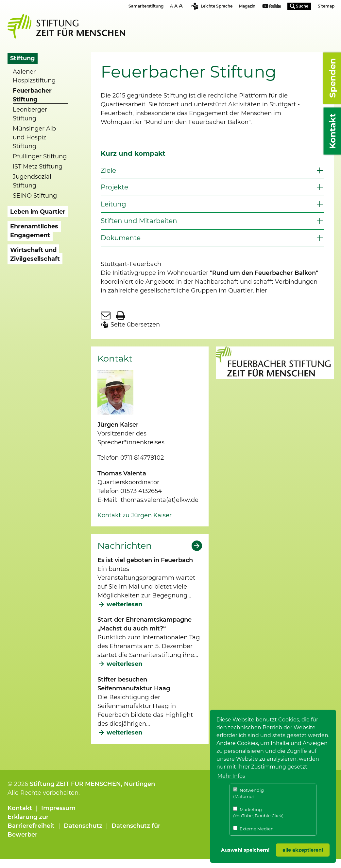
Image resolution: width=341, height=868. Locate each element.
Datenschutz (83, 826)
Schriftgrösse (177, 6)
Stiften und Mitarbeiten (139, 221)
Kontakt (20, 808)
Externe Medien (253, 829)
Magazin (247, 6)
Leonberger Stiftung (30, 114)
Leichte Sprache (217, 6)
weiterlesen (124, 604)
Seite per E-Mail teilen (106, 315)
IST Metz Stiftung (38, 167)
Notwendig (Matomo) (248, 793)
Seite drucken (121, 315)
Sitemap (326, 6)
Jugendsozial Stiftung (32, 181)
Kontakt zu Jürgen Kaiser (135, 515)
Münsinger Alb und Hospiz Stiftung (34, 137)
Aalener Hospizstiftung (34, 76)
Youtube (272, 7)
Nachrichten (125, 546)
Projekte (114, 187)
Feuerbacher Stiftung (32, 95)
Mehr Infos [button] (231, 776)
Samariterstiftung (146, 6)
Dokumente (121, 238)
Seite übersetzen (135, 325)
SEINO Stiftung (35, 196)
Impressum (58, 808)
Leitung (113, 204)
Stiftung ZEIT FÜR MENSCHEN (75, 784)
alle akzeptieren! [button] (303, 850)
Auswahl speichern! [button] (245, 850)
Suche (302, 6)
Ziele (108, 170)
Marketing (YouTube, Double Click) (258, 813)
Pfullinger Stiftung (40, 156)
